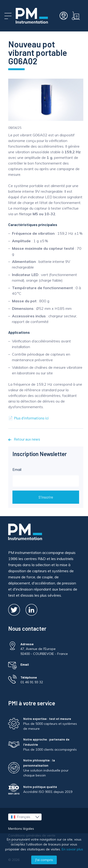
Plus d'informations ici (31, 418)
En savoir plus (72, 849)
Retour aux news (24, 439)
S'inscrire (46, 497)
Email (46, 477)
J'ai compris (44, 860)
